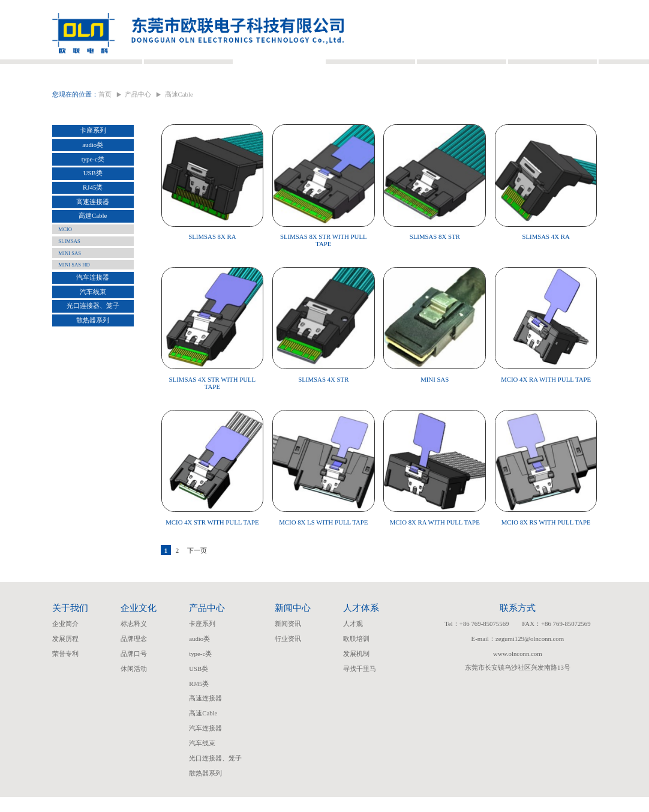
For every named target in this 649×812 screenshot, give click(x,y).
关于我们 (97, 69)
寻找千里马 (360, 684)
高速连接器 (93, 221)
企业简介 (65, 639)
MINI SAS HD (74, 284)
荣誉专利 (65, 669)
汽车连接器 (93, 297)
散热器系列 (93, 340)
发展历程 (65, 654)
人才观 (353, 639)
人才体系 (461, 69)
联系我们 (552, 69)
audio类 (93, 164)
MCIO (65, 249)
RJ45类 (93, 207)
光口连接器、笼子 (93, 325)
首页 (105, 114)
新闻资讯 (288, 639)
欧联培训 (356, 654)
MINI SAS (70, 272)
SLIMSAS (69, 261)
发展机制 (356, 669)
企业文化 (188, 69)
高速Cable (93, 235)
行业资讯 (288, 654)
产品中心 (279, 69)
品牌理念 (134, 654)
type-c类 (93, 178)
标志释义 (134, 639)
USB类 (93, 193)
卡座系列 (93, 150)
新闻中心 (370, 69)
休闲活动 (134, 684)
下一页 (197, 567)
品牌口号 (134, 669)
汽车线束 (93, 311)
